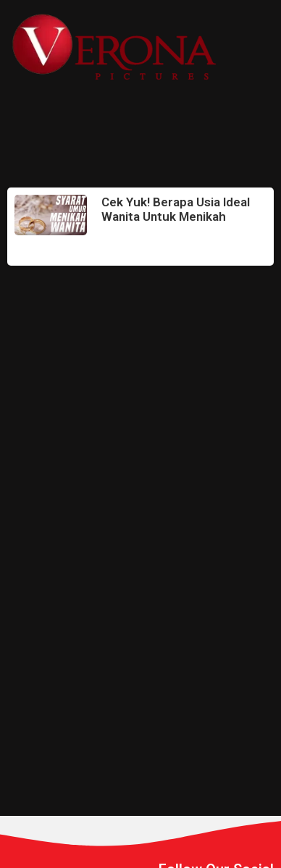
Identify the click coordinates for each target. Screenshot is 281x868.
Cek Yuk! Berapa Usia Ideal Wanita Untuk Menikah (176, 209)
